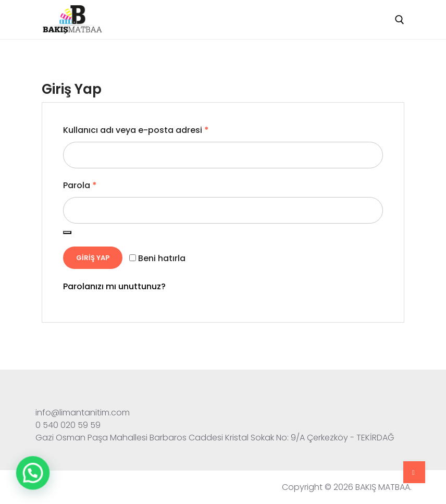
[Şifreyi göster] (67, 232)
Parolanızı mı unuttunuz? (114, 286)
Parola (80, 185)
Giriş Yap (93, 258)
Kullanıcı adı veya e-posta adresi (136, 130)
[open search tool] (400, 20)
